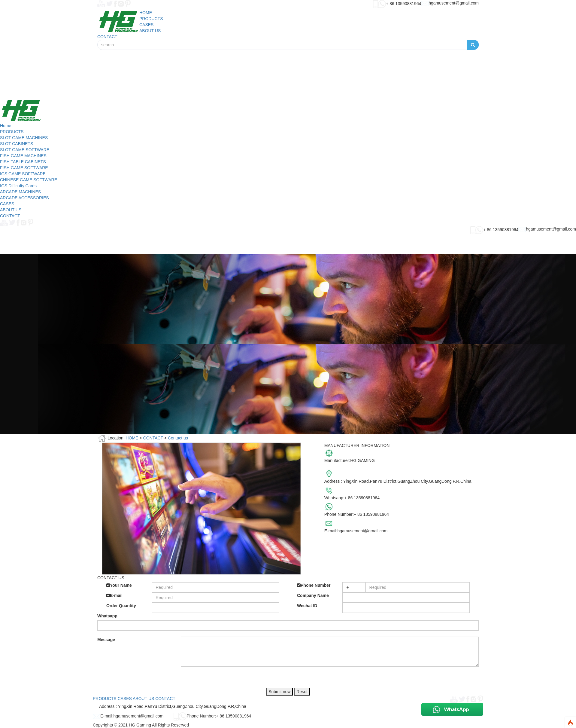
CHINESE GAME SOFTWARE (29, 180)
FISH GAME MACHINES (23, 156)
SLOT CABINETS (17, 144)
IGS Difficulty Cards (18, 186)
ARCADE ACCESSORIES (24, 198)
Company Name (313, 595)
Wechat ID (307, 606)
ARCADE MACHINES (20, 192)
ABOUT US (11, 210)
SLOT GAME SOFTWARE (25, 150)
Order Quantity (121, 606)
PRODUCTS (12, 132)
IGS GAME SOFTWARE (23, 174)
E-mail (114, 595)
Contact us (178, 438)
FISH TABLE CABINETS (23, 162)
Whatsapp (107, 616)
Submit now (279, 692)
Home (6, 126)
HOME (132, 438)
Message (106, 640)
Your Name (119, 585)
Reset (302, 692)
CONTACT (10, 216)
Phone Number (314, 585)
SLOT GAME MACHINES (24, 138)
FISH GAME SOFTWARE (24, 168)
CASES (7, 204)
